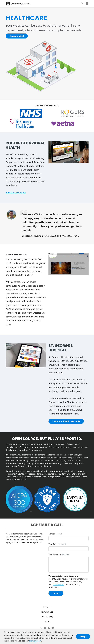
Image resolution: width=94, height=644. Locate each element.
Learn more (59, 585)
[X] (41, 628)
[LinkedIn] (53, 628)
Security (47, 607)
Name (51, 534)
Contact (47, 621)
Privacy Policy (47, 617)
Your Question (55, 554)
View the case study (16, 192)
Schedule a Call (17, 36)
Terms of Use (47, 612)
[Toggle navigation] (87, 4)
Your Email (53, 544)
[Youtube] (45, 628)
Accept (83, 638)
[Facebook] (49, 628)
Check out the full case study (66, 421)
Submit (56, 593)
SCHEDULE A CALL (47, 525)
